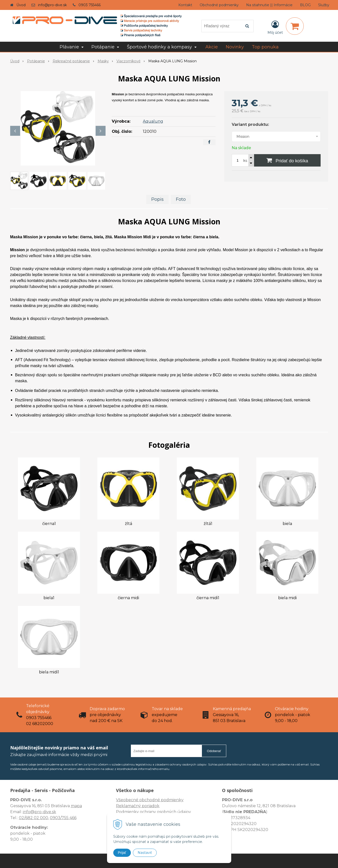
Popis (157, 199)
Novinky (235, 47)
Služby (324, 5)
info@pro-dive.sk (52, 5)
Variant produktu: (250, 124)
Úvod (21, 5)
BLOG (305, 5)
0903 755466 (90, 5)
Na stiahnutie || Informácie (269, 5)
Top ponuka (265, 47)
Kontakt (185, 5)
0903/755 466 (63, 818)
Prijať (122, 853)
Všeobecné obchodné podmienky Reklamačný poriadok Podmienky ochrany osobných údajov (153, 806)
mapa (76, 806)
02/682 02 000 (34, 818)
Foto (181, 199)
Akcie (212, 47)
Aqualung (153, 121)
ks (245, 161)
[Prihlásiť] (275, 27)
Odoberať (214, 751)
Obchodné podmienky (219, 5)
